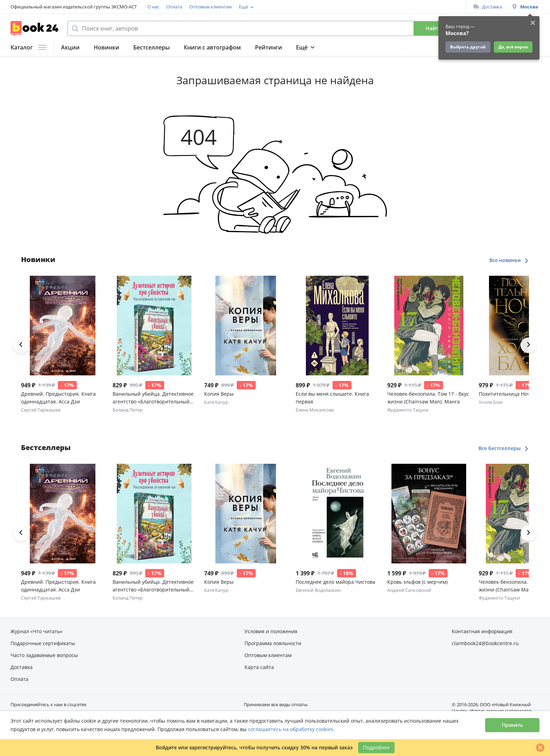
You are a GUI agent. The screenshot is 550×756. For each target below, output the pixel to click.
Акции (70, 47)
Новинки (106, 47)
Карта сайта (259, 667)
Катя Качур (216, 402)
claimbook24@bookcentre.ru (485, 643)
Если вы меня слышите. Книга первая (332, 398)
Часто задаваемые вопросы (44, 655)
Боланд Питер (128, 410)
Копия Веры (219, 394)
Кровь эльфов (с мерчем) (417, 582)
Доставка (488, 7)
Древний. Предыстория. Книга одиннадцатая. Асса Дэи (58, 398)
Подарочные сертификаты (327, 7)
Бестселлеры (152, 47)
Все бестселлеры (504, 448)
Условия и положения (271, 631)
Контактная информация (482, 631)
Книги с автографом (212, 47)
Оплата (174, 7)
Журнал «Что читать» (36, 631)
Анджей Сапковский (409, 590)
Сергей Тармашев (41, 410)
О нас (153, 7)
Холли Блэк (491, 402)
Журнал (350, 47)
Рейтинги (269, 47)
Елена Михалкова (315, 410)
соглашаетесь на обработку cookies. (291, 729)
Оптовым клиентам (210, 7)
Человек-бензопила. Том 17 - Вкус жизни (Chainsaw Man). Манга (428, 398)
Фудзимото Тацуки (408, 410)
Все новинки (509, 260)
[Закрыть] (540, 748)
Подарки (388, 47)
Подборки (310, 47)
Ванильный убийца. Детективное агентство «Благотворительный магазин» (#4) (153, 398)
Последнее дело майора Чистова (336, 582)
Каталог (29, 47)
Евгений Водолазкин (318, 590)
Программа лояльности (265, 7)
